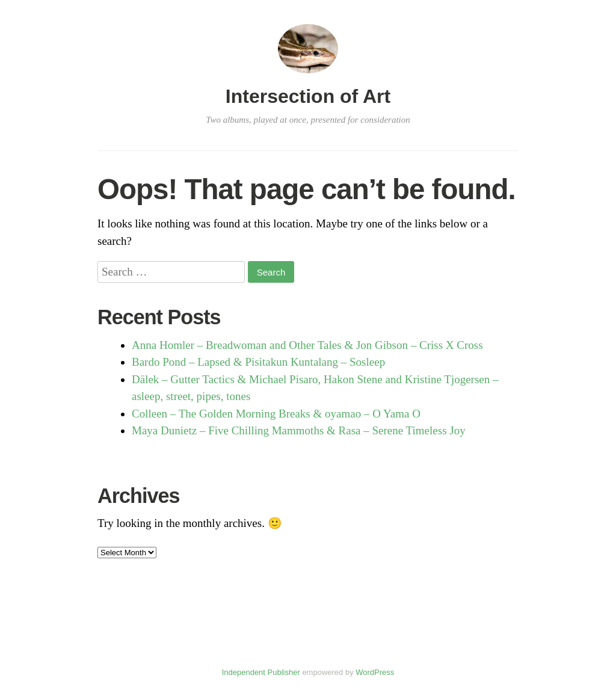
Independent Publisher (261, 672)
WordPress (375, 672)
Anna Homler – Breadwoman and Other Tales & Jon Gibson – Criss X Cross (307, 345)
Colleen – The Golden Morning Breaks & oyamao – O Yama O (276, 414)
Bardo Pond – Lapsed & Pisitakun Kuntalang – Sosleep (258, 362)
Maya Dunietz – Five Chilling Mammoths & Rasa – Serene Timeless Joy (299, 430)
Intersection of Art (308, 96)
